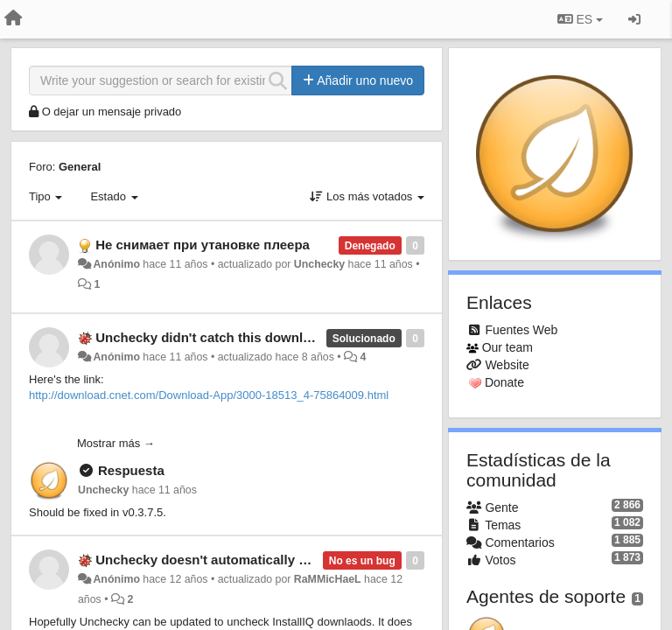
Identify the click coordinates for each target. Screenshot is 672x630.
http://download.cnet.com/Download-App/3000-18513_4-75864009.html (209, 395)
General (80, 167)
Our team (507, 347)
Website (507, 365)
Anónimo (116, 264)
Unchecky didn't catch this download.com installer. (255, 337)
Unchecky (319, 264)
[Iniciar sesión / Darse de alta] (634, 19)
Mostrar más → (116, 443)
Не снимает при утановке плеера (203, 245)
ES (580, 19)
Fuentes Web (521, 330)
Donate (504, 382)
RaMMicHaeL (328, 579)
